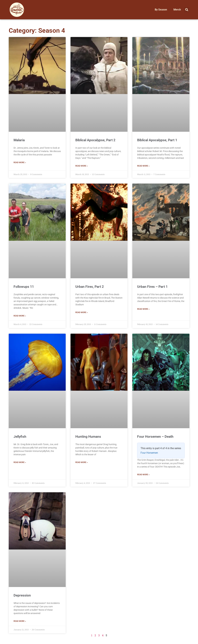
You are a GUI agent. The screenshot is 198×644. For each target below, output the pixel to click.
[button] (187, 10)
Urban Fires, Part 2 (90, 287)
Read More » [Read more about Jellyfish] (20, 462)
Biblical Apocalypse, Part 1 (157, 140)
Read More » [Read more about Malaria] (20, 162)
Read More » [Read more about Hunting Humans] (82, 462)
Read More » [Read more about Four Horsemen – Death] (143, 475)
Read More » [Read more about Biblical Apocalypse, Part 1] (143, 166)
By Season (161, 10)
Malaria (19, 140)
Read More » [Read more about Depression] (20, 621)
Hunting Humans (88, 437)
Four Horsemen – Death (155, 437)
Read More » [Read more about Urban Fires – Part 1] (143, 309)
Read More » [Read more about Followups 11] (20, 316)
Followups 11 (24, 287)
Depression (22, 595)
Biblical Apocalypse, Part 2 (95, 140)
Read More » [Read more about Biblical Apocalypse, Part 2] (82, 166)
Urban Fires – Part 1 (152, 287)
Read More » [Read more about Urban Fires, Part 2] (82, 312)
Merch (177, 10)
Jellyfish (20, 437)
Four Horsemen (149, 453)
